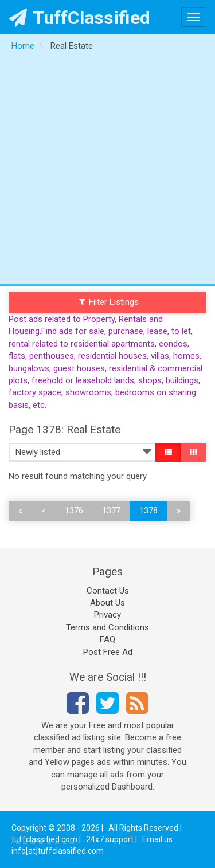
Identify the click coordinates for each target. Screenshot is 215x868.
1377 (111, 510)
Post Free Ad (108, 652)
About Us (107, 603)
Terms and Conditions (107, 627)
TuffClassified (79, 18)
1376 (74, 510)
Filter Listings (109, 302)
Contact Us (108, 591)
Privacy (107, 615)
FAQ (107, 639)
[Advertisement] (107, 171)
